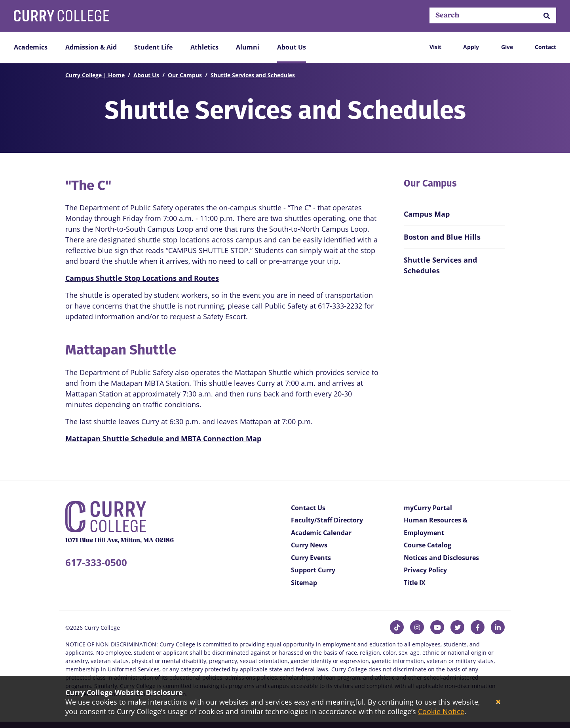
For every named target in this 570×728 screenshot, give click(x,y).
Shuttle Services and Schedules (253, 75)
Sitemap (304, 583)
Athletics (204, 47)
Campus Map (427, 214)
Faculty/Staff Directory (327, 520)
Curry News (309, 545)
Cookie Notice (441, 711)
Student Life (153, 47)
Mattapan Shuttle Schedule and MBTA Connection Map (163, 438)
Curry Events (311, 558)
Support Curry (313, 570)
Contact (545, 47)
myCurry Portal (428, 508)
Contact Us (308, 508)
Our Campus (185, 75)
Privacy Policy (425, 570)
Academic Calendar (321, 533)
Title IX (415, 583)
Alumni (248, 47)
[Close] (498, 702)
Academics (31, 47)
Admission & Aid (91, 47)
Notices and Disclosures (441, 558)
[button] (547, 16)
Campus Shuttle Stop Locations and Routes (142, 278)
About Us (292, 47)
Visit (435, 47)
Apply (471, 47)
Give (507, 47)
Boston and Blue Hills (442, 237)
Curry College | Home (95, 75)
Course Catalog (427, 545)
